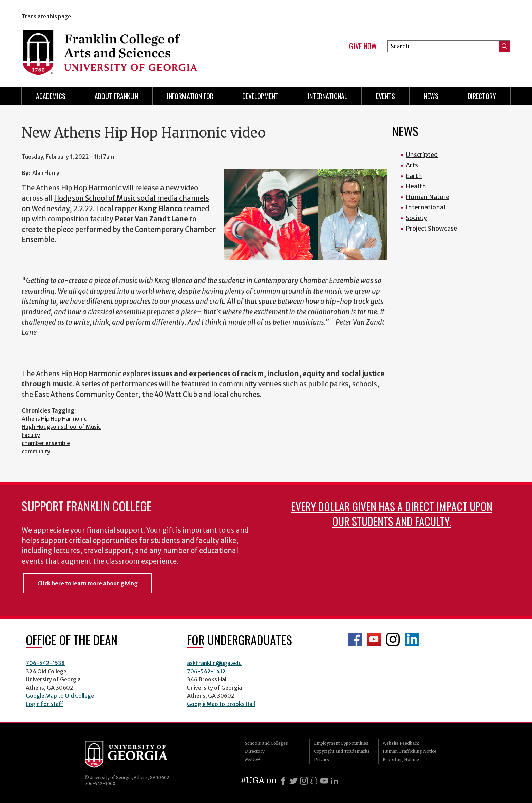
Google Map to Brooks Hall (221, 704)
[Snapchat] (314, 781)
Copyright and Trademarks (342, 751)
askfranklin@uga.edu (214, 663)
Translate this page (46, 16)
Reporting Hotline (401, 759)
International (327, 96)
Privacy (322, 759)
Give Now (363, 46)
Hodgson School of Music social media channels (131, 198)
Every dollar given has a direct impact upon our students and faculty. (392, 514)
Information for (190, 96)
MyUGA (253, 759)
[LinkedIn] (335, 781)
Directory (482, 96)
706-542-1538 (45, 663)
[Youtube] (324, 781)
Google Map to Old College (60, 696)
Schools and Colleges (267, 743)
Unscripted (422, 155)
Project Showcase (431, 228)
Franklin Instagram (393, 639)
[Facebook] (283, 781)
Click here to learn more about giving (88, 583)
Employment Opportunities (341, 743)
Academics (51, 96)
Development (260, 96)
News (431, 96)
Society (416, 218)
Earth (414, 176)
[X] (293, 781)
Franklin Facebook (355, 639)
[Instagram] (304, 781)
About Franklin (116, 96)
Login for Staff (45, 704)
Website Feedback (401, 743)
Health (416, 186)
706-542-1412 (206, 671)
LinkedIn (413, 639)
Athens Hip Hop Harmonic (54, 419)
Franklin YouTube (374, 639)
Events (385, 96)
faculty (31, 435)
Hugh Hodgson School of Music (61, 427)
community (36, 451)
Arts (412, 165)
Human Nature (427, 197)
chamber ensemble (46, 443)
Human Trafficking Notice (410, 751)
